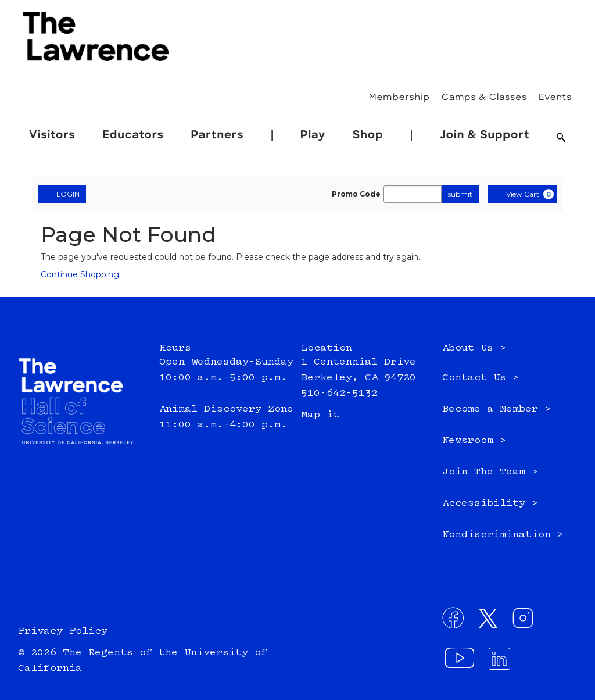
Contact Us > (481, 378)
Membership (399, 98)
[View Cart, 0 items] (522, 194)
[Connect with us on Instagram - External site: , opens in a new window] (526, 622)
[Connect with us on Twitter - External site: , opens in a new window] (492, 622)
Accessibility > (490, 503)
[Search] (561, 139)
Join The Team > (490, 472)
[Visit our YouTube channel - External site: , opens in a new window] (461, 662)
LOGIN (62, 194)
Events (555, 98)
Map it (320, 415)
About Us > (474, 348)
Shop (368, 136)
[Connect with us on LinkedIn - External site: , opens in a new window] (503, 662)
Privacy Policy (63, 631)
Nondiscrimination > (503, 535)
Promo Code (356, 194)
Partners (218, 136)
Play (313, 136)
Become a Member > (497, 409)
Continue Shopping (80, 274)
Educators (133, 136)
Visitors (52, 136)
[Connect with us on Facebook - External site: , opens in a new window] (457, 622)
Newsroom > (474, 441)
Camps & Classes (484, 98)
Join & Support (485, 136)
